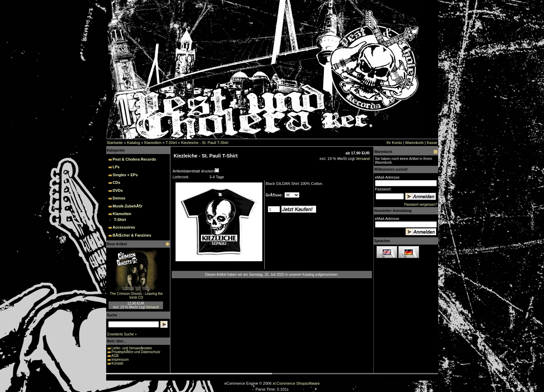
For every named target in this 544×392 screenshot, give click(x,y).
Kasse (432, 143)
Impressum (120, 360)
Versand (152, 307)
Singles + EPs (125, 175)
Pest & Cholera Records (134, 159)
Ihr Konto (394, 143)
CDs (117, 182)
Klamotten (153, 143)
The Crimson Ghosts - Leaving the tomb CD (136, 296)
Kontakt (117, 363)
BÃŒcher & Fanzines (132, 235)
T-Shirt (171, 143)
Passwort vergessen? (421, 204)
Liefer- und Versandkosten (132, 348)
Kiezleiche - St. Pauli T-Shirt (205, 143)
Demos (119, 198)
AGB (115, 356)
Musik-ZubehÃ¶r (128, 206)
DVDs (118, 190)
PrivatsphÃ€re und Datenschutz (136, 352)
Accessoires (124, 227)
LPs (116, 167)
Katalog (133, 143)
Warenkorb (414, 143)
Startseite (115, 143)
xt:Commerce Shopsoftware (296, 383)
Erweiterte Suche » (122, 334)
